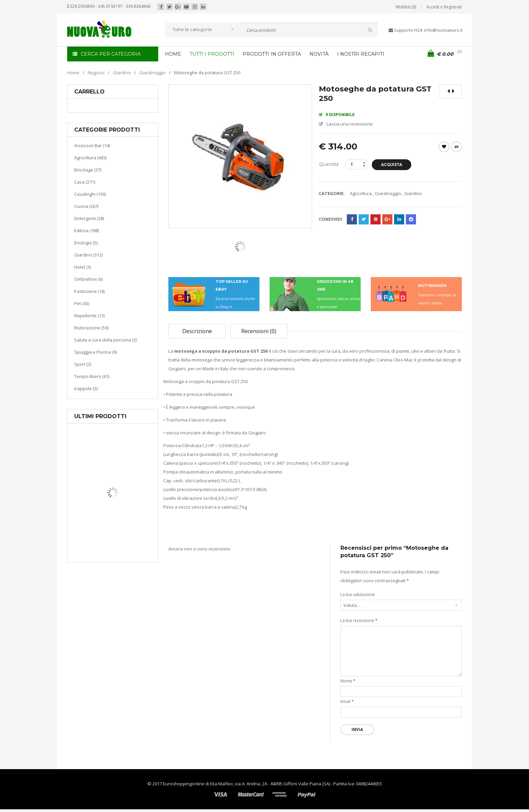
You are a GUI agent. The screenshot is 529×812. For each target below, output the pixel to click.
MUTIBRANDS (432, 286)
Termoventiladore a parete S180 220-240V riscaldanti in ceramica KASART (128, 557)
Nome (348, 681)
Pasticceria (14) (89, 291)
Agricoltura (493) (90, 158)
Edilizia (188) (87, 231)
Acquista (394, 165)
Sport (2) (83, 364)
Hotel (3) (82, 267)
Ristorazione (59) (91, 328)
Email (347, 701)
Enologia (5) (86, 243)
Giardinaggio (152, 73)
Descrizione (197, 331)
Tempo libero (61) (92, 376)
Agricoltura (361, 193)
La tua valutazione (358, 594)
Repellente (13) (89, 316)
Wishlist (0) (406, 7)
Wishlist (444, 147)
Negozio (96, 73)
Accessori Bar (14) (92, 145)
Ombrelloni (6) (88, 279)
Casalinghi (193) (90, 194)
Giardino (122, 73)
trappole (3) (86, 388)
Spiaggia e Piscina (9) (95, 352)
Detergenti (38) (89, 218)
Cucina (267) (86, 206)
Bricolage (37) (88, 170)
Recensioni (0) (259, 331)
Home (73, 73)
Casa (112, 528)
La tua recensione (359, 620)
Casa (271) (85, 182)
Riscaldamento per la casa (129, 536)
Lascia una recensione (350, 124)
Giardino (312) (88, 255)
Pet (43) (82, 303)
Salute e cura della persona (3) (105, 340)
